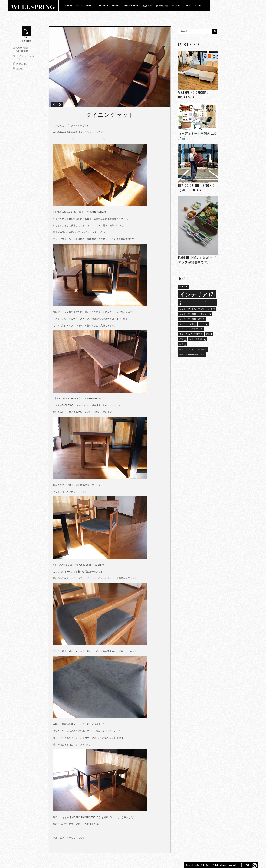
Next (60, 104)
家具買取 (147, 5)
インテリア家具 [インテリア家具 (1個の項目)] (188, 324)
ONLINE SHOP (132, 5)
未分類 (20, 69)
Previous (54, 104)
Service (116, 5)
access (176, 5)
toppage (67, 5)
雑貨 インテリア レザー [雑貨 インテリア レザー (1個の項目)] (193, 349)
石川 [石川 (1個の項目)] (183, 339)
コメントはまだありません (28, 57)
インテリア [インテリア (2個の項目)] (197, 294)
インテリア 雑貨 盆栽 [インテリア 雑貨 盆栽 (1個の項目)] (192, 319)
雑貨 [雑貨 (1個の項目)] (183, 344)
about (188, 5)
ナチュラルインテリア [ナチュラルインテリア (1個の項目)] (191, 334)
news (79, 5)
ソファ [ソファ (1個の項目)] (204, 324)
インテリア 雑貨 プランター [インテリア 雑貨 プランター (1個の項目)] (195, 314)
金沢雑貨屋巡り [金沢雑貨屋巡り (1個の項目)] (198, 339)
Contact (201, 5)
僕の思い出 (162, 5)
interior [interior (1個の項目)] (183, 286)
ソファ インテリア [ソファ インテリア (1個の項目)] (191, 329)
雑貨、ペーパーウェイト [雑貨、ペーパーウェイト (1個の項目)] (192, 354)
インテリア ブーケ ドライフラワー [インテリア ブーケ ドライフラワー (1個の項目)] (197, 302)
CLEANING (103, 5)
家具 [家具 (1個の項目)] (209, 334)
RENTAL (90, 5)
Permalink (21, 64)
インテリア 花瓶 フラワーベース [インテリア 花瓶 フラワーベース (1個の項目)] (197, 309)
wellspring (22, 51)
